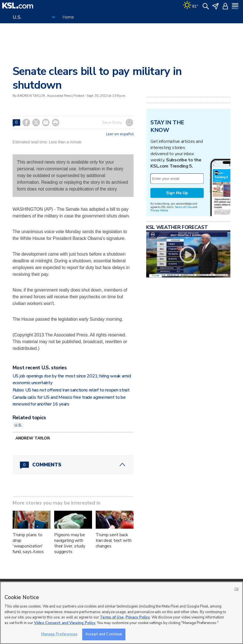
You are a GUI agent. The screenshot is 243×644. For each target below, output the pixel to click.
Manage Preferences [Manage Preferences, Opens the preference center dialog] (59, 634)
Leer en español (120, 134)
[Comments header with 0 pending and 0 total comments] (73, 465)
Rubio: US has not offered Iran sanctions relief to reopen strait (71, 390)
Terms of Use (183, 207)
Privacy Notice (159, 210)
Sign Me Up (177, 193)
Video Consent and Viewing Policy (65, 623)
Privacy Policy (138, 617)
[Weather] (191, 6)
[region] (121, 613)
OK (237, 589)
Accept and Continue (104, 634)
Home (68, 17)
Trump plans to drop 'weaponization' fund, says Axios (28, 543)
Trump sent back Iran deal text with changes (114, 540)
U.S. (18, 425)
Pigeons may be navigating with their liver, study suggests (70, 543)
